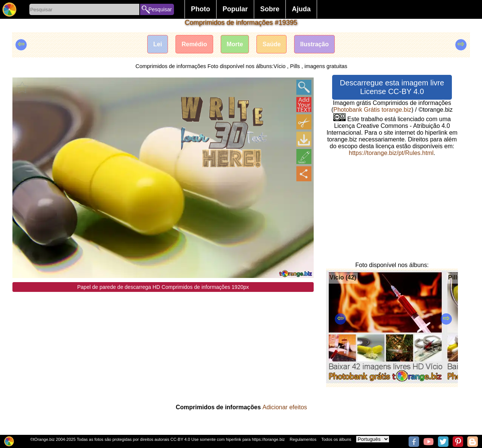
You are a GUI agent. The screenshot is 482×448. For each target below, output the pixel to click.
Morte (235, 44)
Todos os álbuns (336, 439)
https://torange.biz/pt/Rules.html (391, 153)
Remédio (194, 44)
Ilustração (314, 44)
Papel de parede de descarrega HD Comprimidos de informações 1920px (163, 287)
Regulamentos (303, 439)
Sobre (270, 9)
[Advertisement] (163, 345)
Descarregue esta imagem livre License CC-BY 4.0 (392, 87)
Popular (235, 9)
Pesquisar (160, 9)
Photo (201, 9)
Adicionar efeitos (285, 407)
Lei (158, 44)
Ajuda (301, 9)
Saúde (272, 44)
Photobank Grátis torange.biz (372, 110)
